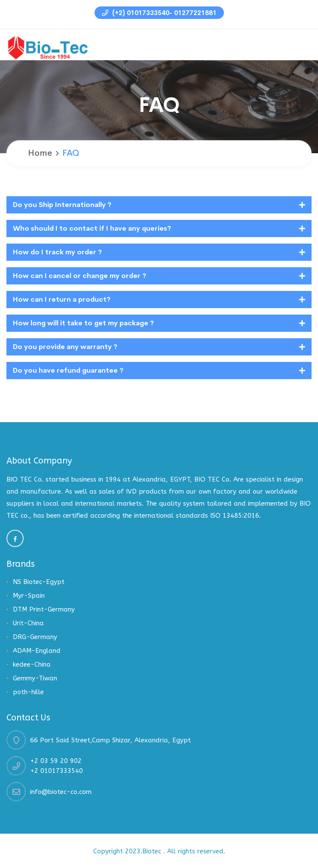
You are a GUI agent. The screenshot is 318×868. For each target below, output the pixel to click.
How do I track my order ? (57, 252)
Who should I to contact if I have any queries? (92, 228)
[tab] (159, 205)
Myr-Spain (29, 596)
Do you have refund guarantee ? (68, 370)
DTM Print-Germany (44, 609)
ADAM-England (37, 651)
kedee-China (32, 664)
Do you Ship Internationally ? (62, 205)
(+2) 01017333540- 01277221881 (159, 13)
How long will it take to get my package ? (83, 323)
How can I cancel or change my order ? (79, 276)
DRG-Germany (35, 637)
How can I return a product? (62, 299)
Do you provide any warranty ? (65, 347)
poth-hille (28, 692)
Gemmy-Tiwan (35, 678)
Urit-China (28, 623)
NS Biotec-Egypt (39, 582)
